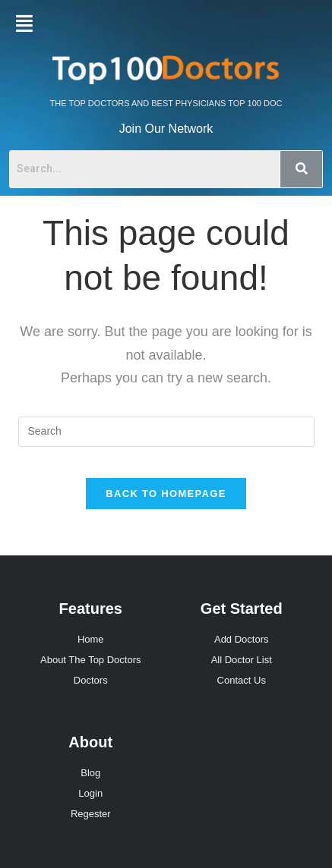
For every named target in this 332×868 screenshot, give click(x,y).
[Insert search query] (166, 432)
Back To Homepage (166, 494)
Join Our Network (166, 129)
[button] (24, 24)
